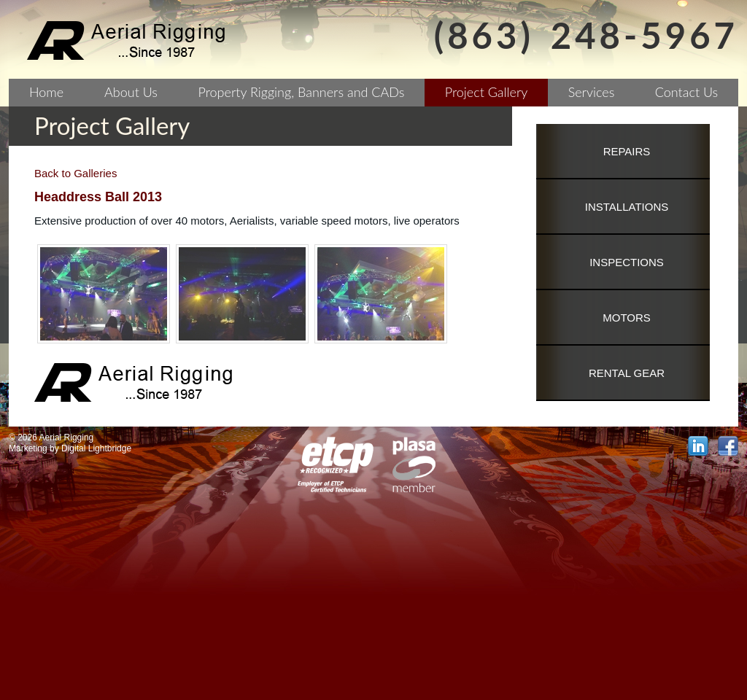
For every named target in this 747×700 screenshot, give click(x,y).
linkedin (698, 446)
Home (46, 92)
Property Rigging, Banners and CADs (302, 92)
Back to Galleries (76, 173)
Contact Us (687, 92)
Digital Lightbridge (96, 448)
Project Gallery (487, 92)
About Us (131, 92)
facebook (728, 446)
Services (592, 92)
